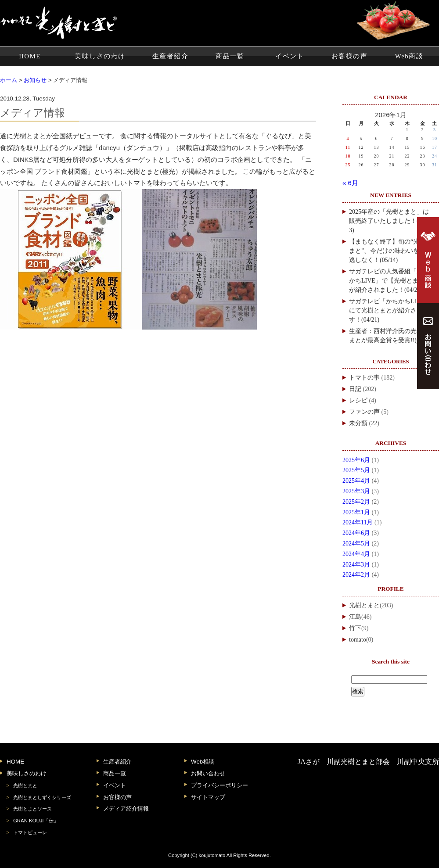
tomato (358, 640)
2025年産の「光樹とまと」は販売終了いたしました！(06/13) (389, 221)
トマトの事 (364, 378)
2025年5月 (356, 470)
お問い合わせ (208, 773)
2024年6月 (356, 533)
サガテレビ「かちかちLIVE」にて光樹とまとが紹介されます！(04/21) (390, 310)
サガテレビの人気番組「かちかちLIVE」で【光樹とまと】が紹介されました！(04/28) (390, 281)
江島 (355, 617)
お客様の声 (349, 56)
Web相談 (203, 762)
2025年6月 (356, 460)
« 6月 (350, 183)
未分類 (358, 423)
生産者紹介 (170, 56)
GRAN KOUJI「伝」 (36, 821)
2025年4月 (356, 481)
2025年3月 (356, 491)
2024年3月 (356, 565)
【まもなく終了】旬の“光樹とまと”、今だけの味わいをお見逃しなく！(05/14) (390, 251)
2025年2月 (356, 502)
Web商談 (409, 56)
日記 (355, 389)
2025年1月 (356, 512)
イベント (290, 56)
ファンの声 (364, 412)
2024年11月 (358, 522)
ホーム (9, 80)
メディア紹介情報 (126, 809)
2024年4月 (356, 554)
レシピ (358, 400)
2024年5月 (356, 543)
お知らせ (35, 80)
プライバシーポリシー (219, 785)
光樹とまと (364, 605)
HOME (30, 56)
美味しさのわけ (100, 56)
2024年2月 (356, 575)
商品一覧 (230, 56)
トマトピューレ (30, 832)
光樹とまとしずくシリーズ (42, 797)
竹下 (355, 628)
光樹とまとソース (32, 809)
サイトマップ (208, 797)
